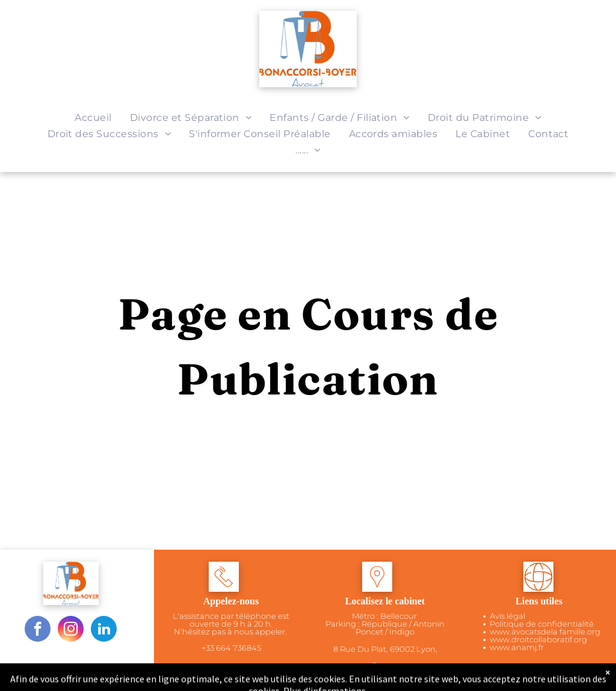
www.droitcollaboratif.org (538, 639)
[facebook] (38, 630)
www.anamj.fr (517, 647)
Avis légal (507, 616)
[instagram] (71, 630)
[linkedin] (104, 630)
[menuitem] (93, 118)
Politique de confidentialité (542, 624)
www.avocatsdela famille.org (545, 631)
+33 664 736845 (231, 648)
